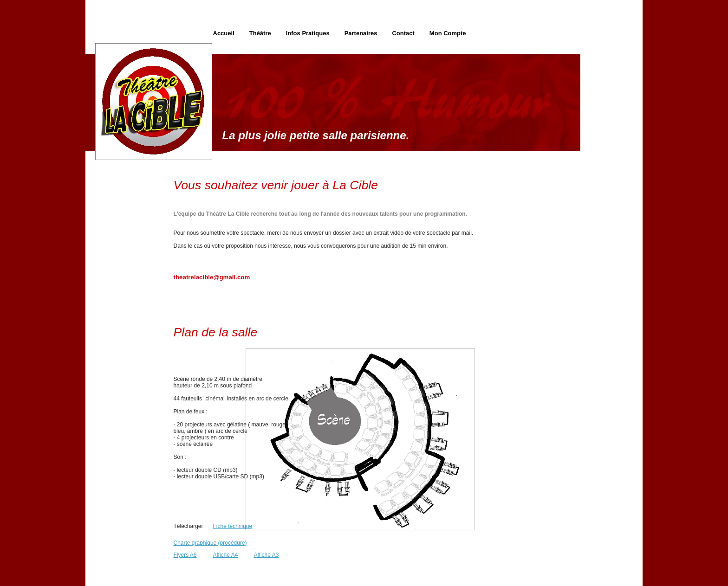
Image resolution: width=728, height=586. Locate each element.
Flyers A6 (185, 555)
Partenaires (361, 33)
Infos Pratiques (308, 33)
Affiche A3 (266, 555)
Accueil (224, 33)
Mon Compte (448, 33)
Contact (403, 33)
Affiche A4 (226, 555)
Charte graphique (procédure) (210, 543)
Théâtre (260, 33)
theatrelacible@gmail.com (212, 277)
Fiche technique (233, 526)
